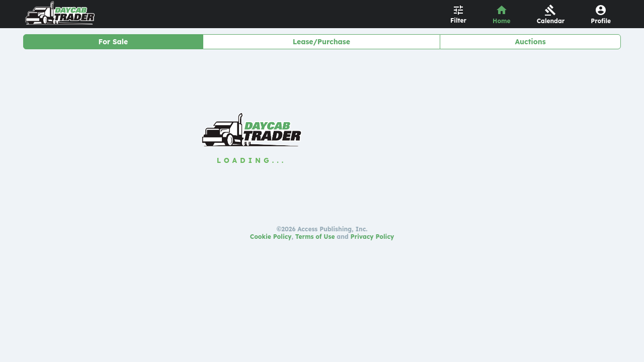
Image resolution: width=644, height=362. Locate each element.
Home (502, 21)
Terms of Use (315, 237)
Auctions (531, 42)
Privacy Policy (373, 237)
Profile (601, 21)
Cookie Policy (271, 237)
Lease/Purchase (321, 42)
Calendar (551, 21)
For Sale (113, 42)
